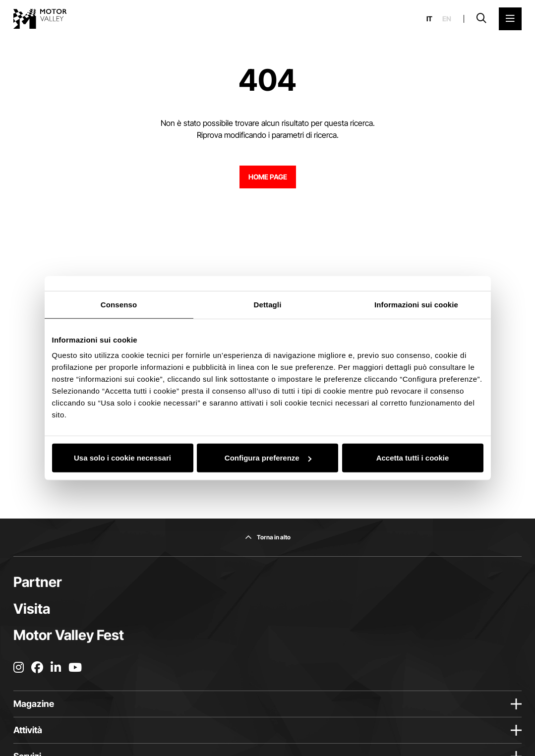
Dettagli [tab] (268, 304)
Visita (32, 609)
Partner (38, 582)
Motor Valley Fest (69, 635)
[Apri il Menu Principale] (510, 19)
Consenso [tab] (119, 304)
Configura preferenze (268, 458)
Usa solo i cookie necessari (122, 458)
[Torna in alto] (268, 537)
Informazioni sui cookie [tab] (416, 304)
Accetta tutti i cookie (413, 458)
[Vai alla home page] (40, 19)
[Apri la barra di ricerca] (481, 19)
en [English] (447, 19)
